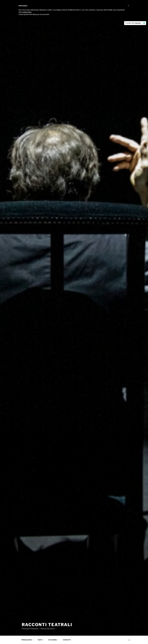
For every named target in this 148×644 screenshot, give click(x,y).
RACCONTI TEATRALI (47, 625)
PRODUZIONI (28, 640)
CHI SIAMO (54, 640)
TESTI (41, 640)
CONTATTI (67, 640)
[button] (128, 6)
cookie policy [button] (27, 12)
